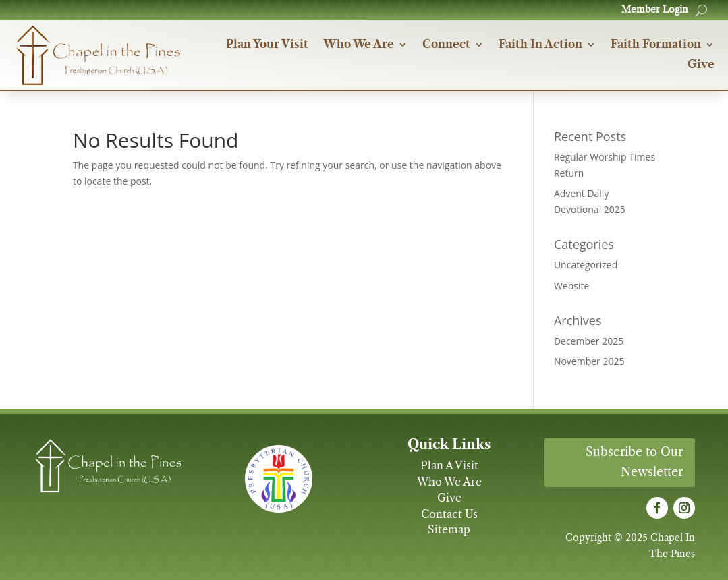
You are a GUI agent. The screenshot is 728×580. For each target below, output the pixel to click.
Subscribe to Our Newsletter (634, 463)
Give (701, 65)
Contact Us (449, 515)
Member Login (655, 10)
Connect (446, 45)
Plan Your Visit (267, 45)
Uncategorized (586, 265)
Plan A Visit (449, 466)
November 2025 (589, 361)
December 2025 (589, 341)
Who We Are (359, 45)
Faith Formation (656, 45)
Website (571, 286)
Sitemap (449, 530)
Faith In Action (540, 45)
